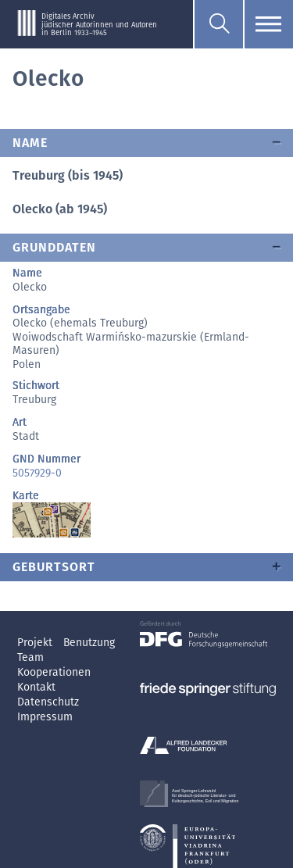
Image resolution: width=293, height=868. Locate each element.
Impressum (45, 717)
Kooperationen (54, 672)
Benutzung (89, 643)
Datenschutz (48, 702)
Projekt (36, 643)
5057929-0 (37, 473)
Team (30, 657)
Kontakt (36, 687)
